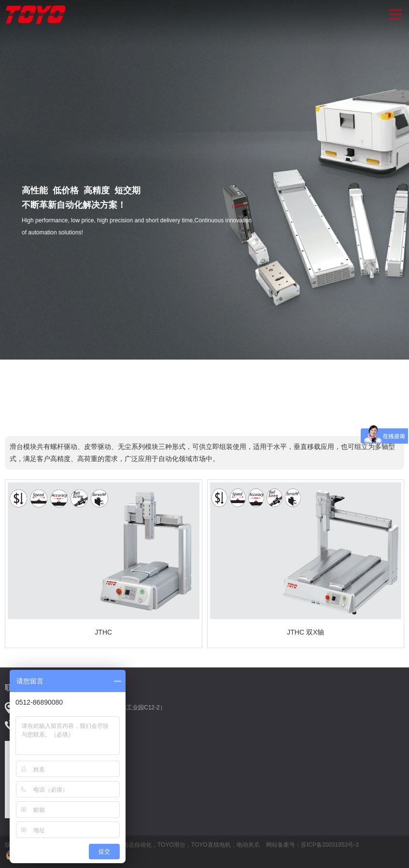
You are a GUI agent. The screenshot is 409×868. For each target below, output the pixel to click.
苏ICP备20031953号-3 (330, 845)
